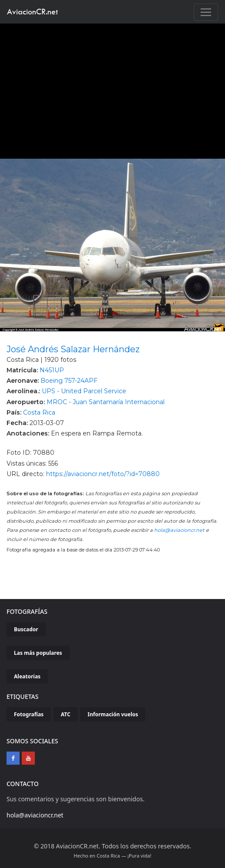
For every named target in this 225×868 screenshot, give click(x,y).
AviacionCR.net (32, 12)
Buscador (26, 629)
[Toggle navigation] (206, 12)
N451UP (52, 370)
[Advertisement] (113, 89)
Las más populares (38, 653)
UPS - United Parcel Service (84, 391)
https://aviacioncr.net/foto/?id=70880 (103, 474)
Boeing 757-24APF (69, 381)
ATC (66, 714)
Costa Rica (39, 412)
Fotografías (29, 714)
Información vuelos (113, 714)
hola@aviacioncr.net (179, 530)
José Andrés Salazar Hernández (73, 349)
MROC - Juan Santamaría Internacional (106, 402)
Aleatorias (27, 676)
